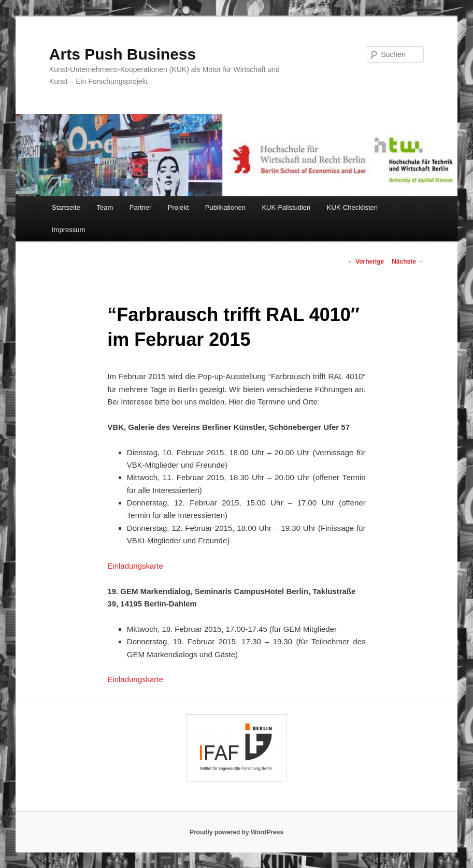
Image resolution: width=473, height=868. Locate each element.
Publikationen (225, 207)
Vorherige (366, 262)
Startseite (66, 207)
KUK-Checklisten (352, 207)
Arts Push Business (123, 54)
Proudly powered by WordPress (236, 832)
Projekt (178, 207)
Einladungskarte (135, 566)
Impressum (68, 230)
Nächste (408, 262)
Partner (141, 207)
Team (105, 207)
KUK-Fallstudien (286, 207)
